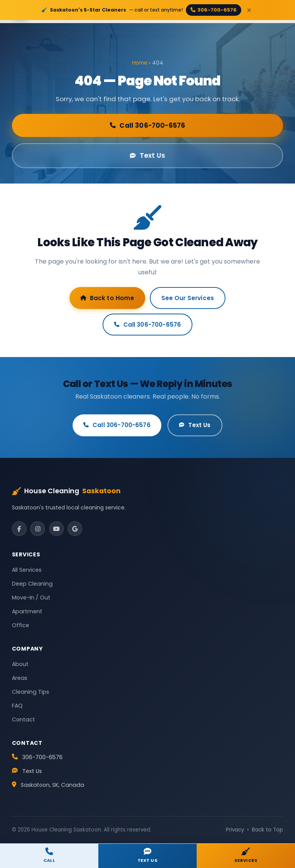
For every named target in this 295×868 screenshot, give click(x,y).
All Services (27, 570)
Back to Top (268, 830)
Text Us (147, 155)
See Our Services (188, 298)
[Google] (75, 529)
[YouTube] (56, 529)
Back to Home (107, 298)
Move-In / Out (31, 598)
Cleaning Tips (31, 692)
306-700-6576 (214, 10)
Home (140, 63)
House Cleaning (66, 491)
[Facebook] (19, 529)
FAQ (17, 706)
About (20, 664)
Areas (20, 678)
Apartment (27, 611)
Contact (23, 719)
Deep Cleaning (32, 584)
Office (21, 625)
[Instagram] (38, 529)
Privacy (235, 830)
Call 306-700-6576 (147, 125)
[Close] (249, 10)
